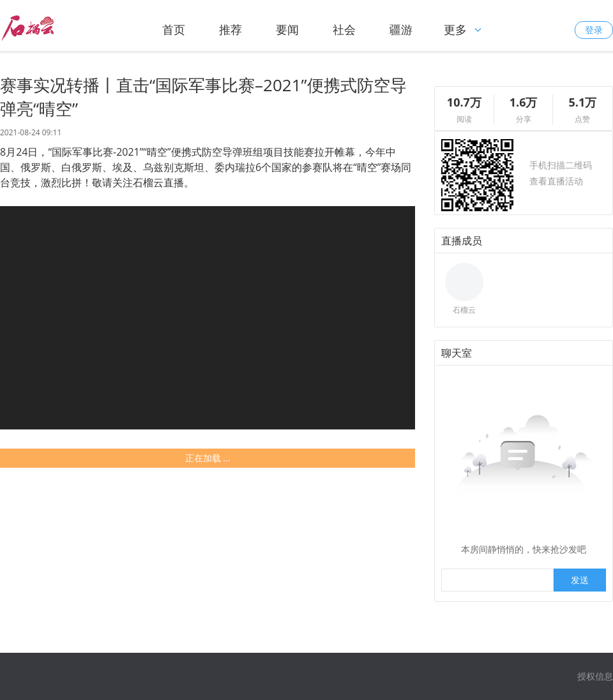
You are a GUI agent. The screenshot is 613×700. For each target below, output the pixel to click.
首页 (174, 29)
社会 (344, 29)
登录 (594, 30)
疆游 (401, 29)
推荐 (231, 29)
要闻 (287, 29)
